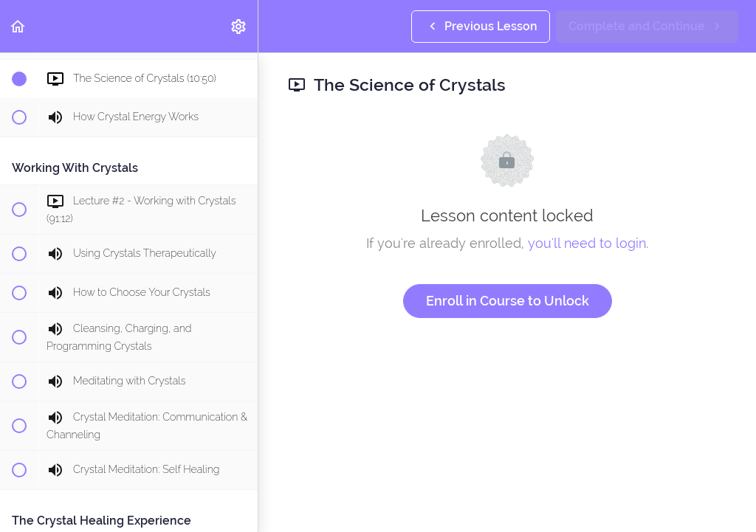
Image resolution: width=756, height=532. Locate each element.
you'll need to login (587, 243)
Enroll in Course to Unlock (508, 301)
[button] (18, 26)
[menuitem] (239, 26)
